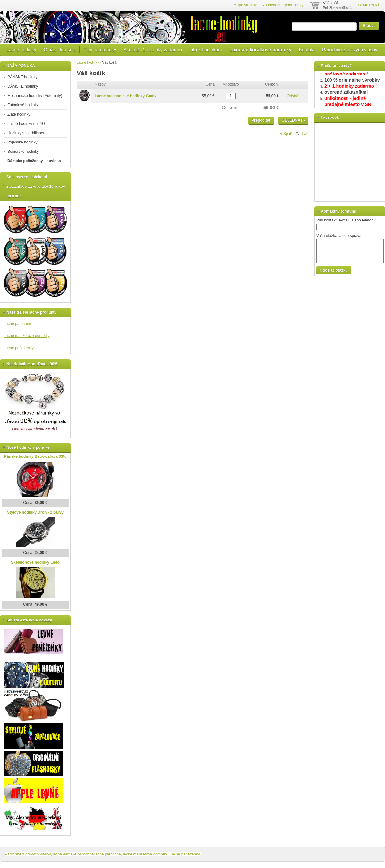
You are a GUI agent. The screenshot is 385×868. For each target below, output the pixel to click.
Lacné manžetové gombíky (26, 336)
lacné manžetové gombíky (145, 854)
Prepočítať (261, 120)
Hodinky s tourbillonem (27, 133)
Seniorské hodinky (23, 152)
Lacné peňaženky (19, 348)
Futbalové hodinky (23, 105)
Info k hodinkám (206, 50)
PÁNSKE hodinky (22, 77)
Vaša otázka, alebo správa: (339, 236)
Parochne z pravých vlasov (350, 50)
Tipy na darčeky (100, 50)
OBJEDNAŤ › (370, 5)
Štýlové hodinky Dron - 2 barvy (35, 512)
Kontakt (307, 50)
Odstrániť (295, 96)
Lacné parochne (17, 324)
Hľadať (369, 26)
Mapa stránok (245, 5)
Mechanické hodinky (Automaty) (35, 96)
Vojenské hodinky (22, 142)
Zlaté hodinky (19, 114)
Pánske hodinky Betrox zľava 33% (35, 456)
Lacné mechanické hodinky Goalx (126, 96)
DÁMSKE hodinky (23, 86)
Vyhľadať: (281, 26)
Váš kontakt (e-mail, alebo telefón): (346, 220)
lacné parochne (108, 854)
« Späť (286, 134)
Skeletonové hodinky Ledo (35, 562)
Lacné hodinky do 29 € (27, 124)
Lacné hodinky (21, 50)
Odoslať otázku (334, 270)
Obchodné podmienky (285, 5)
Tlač (305, 134)
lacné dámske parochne (73, 854)
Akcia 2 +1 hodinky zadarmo (153, 50)
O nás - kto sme (60, 50)
